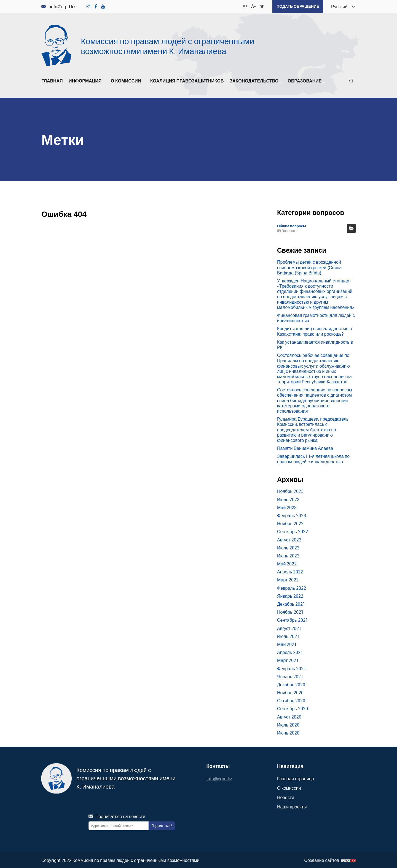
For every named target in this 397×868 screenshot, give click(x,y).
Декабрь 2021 (291, 603)
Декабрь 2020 (291, 684)
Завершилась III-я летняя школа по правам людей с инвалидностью (313, 459)
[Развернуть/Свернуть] (103, 82)
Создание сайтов (322, 860)
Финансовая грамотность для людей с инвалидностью (316, 317)
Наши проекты (292, 806)
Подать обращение (296, 6)
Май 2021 (287, 644)
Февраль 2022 (292, 587)
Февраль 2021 (292, 668)
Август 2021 (289, 628)
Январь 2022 (290, 595)
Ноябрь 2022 (290, 523)
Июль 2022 (288, 547)
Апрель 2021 (290, 652)
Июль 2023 (288, 499)
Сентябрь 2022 (293, 531)
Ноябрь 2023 (290, 491)
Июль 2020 (288, 724)
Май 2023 (287, 507)
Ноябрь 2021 (290, 611)
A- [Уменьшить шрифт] (252, 6)
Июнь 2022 (288, 555)
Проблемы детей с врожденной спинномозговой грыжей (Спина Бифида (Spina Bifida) (309, 267)
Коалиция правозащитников (187, 81)
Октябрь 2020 (291, 700)
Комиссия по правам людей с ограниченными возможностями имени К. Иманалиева (167, 45)
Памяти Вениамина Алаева (305, 448)
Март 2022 (288, 579)
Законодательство (256, 81)
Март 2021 (288, 660)
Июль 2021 (288, 636)
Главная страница (296, 778)
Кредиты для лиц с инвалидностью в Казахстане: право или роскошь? (314, 331)
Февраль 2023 (292, 515)
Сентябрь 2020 (293, 708)
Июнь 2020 (288, 732)
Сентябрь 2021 (293, 620)
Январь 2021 (290, 676)
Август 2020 (289, 716)
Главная (52, 81)
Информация (87, 81)
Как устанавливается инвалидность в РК (315, 344)
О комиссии (128, 81)
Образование (306, 81)
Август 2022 (289, 539)
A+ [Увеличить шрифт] (243, 6)
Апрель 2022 (290, 571)
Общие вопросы (292, 226)
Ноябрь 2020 (290, 692)
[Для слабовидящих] (261, 6)
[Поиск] (352, 82)
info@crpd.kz (58, 6)
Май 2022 (287, 563)
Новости (286, 797)
